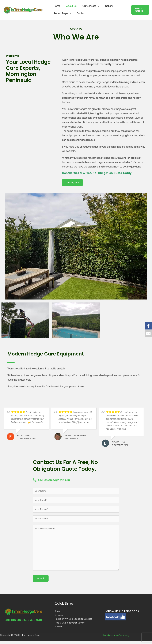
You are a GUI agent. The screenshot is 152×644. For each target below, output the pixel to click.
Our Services (86, 6)
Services (59, 618)
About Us (70, 6)
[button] (140, 10)
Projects (58, 630)
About (58, 615)
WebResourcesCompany (116, 639)
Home (56, 6)
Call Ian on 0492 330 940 (25, 623)
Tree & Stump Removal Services (70, 626)
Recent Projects (62, 13)
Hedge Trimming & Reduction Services (73, 622)
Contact (79, 13)
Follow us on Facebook (124, 614)
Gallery (105, 6)
